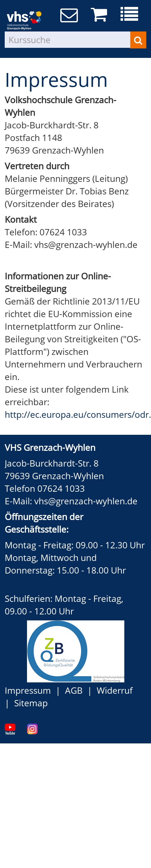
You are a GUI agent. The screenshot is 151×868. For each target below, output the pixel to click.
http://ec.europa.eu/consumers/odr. (78, 414)
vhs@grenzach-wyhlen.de (86, 501)
